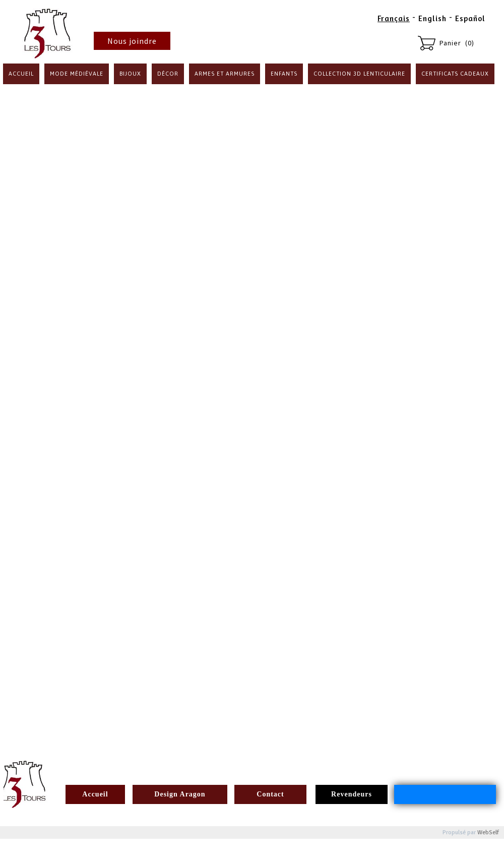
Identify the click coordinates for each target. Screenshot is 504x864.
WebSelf (488, 832)
